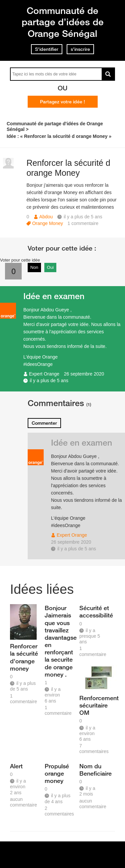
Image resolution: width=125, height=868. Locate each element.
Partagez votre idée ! (62, 102)
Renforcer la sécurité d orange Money (68, 168)
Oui (50, 267)
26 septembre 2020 (84, 374)
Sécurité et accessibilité (94, 611)
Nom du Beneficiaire (94, 770)
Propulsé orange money (57, 773)
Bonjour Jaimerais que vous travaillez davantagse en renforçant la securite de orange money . (60, 641)
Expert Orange (44, 374)
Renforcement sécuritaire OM (94, 705)
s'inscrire (80, 49)
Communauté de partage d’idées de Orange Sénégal (63, 22)
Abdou (46, 217)
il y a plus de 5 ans (49, 380)
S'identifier (47, 49)
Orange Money (47, 223)
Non (34, 267)
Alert (16, 766)
